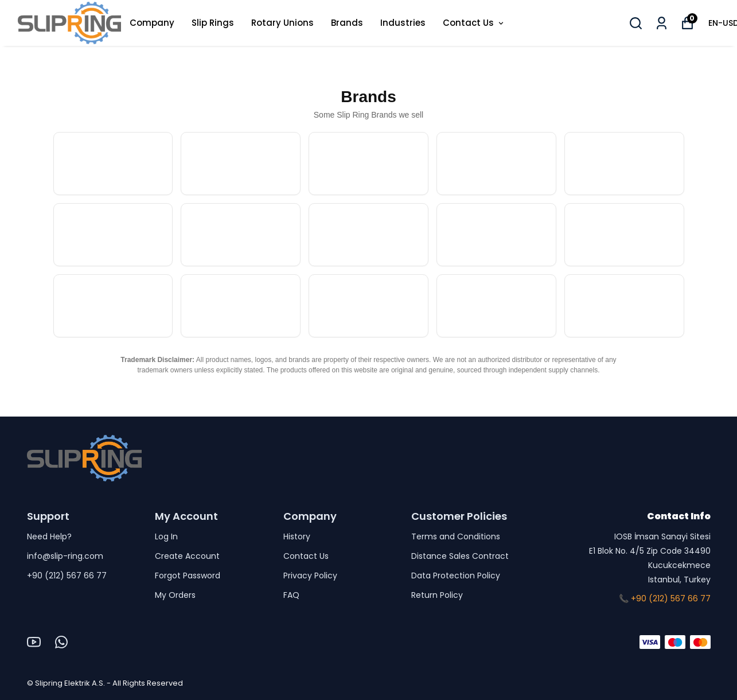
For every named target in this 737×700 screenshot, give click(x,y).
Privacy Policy (310, 575)
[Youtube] (34, 642)
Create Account (187, 556)
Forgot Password (188, 575)
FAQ (291, 595)
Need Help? (49, 536)
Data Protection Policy (456, 575)
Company (152, 23)
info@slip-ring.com (65, 556)
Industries (403, 23)
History (297, 536)
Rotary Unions (282, 23)
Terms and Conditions (456, 536)
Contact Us (474, 23)
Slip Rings (213, 23)
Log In (166, 536)
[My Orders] (662, 23)
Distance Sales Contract (460, 556)
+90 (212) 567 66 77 (67, 575)
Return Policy (437, 595)
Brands (347, 23)
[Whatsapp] (61, 642)
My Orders (175, 595)
